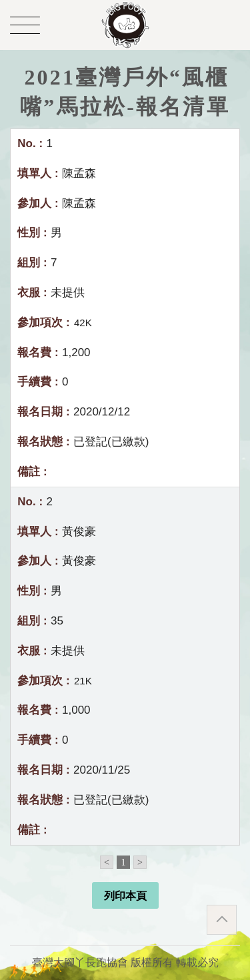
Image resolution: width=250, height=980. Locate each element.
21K (83, 681)
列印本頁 (125, 896)
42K (83, 323)
